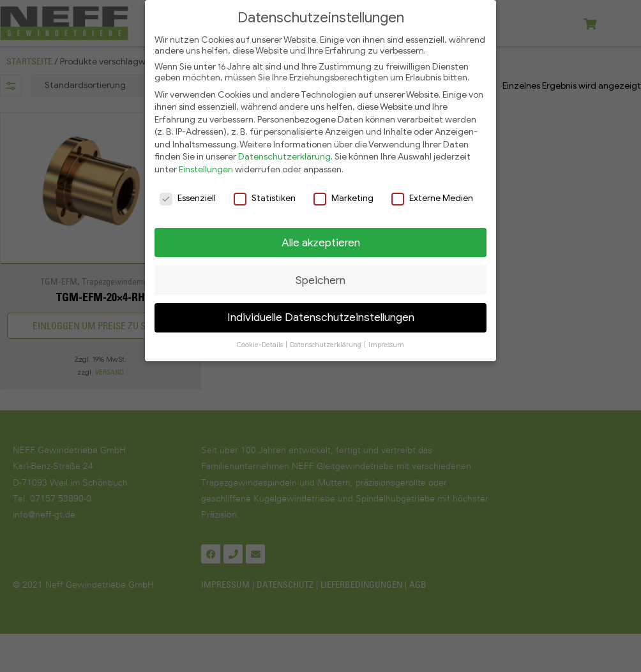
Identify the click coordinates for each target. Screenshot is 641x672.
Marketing (343, 193)
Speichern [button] (320, 275)
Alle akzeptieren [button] (321, 237)
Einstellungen (206, 165)
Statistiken (265, 193)
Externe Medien (432, 193)
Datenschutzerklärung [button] (326, 340)
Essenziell (188, 193)
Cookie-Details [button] (260, 340)
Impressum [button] (386, 340)
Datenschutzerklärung (284, 152)
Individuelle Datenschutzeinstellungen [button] (321, 313)
